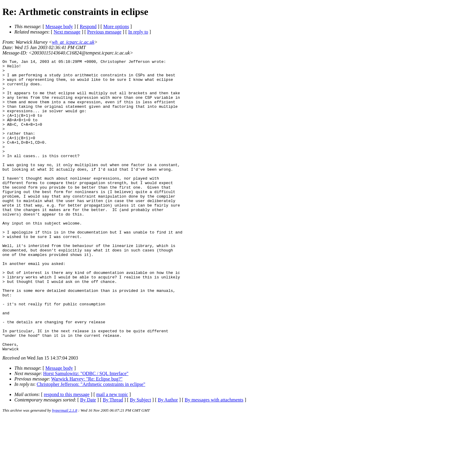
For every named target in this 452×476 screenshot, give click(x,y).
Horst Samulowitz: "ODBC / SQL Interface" (86, 432)
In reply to (138, 32)
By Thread (113, 458)
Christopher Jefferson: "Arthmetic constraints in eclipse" (91, 443)
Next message (67, 32)
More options (116, 26)
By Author (168, 458)
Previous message (104, 32)
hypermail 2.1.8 (65, 469)
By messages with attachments (214, 458)
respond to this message (66, 453)
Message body (59, 26)
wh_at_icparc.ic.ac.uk (73, 42)
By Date (88, 458)
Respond (88, 26)
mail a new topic (112, 453)
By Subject (140, 458)
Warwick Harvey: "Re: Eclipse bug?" (87, 437)
